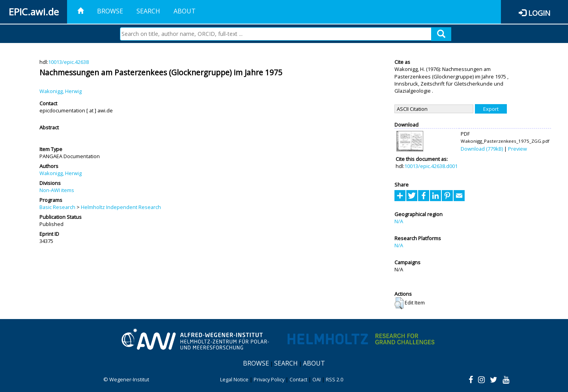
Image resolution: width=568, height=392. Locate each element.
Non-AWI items (57, 190)
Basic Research (57, 207)
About (185, 11)
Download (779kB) (482, 149)
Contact (298, 379)
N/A (399, 221)
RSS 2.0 (334, 379)
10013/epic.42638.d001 (431, 166)
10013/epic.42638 (68, 62)
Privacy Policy (269, 379)
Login (539, 13)
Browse (110, 11)
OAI (317, 379)
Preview (518, 149)
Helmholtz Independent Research (121, 207)
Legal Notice (234, 379)
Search (148, 11)
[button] (399, 303)
